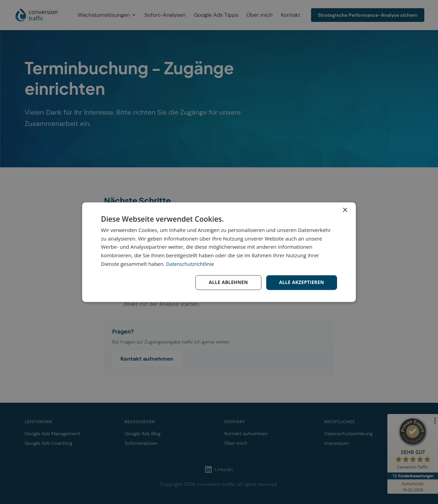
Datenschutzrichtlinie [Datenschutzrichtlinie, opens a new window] (192, 263)
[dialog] (219, 252)
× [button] (345, 210)
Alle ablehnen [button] (226, 282)
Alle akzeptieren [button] (301, 282)
